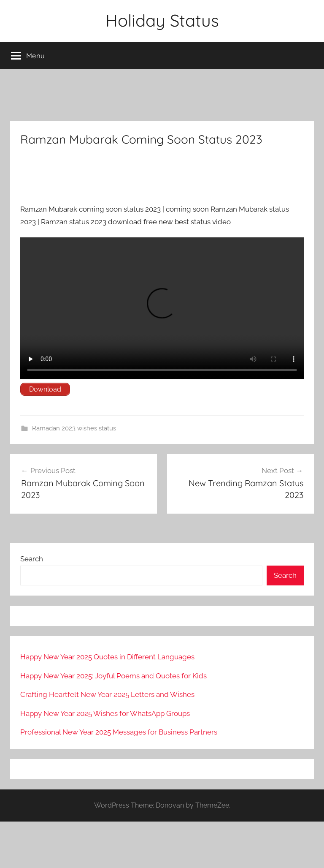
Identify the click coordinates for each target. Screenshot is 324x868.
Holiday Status (162, 20)
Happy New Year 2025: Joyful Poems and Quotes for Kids (113, 676)
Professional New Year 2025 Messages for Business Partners (119, 732)
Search (32, 559)
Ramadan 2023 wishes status (74, 428)
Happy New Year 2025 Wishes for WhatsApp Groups (105, 713)
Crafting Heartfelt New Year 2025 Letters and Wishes (107, 694)
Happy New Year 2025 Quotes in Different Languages (107, 657)
